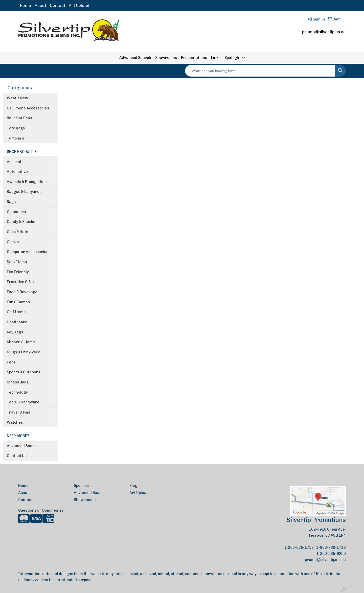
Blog (133, 486)
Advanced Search (135, 58)
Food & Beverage (22, 292)
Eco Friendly (18, 272)
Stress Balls (18, 382)
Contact (58, 5)
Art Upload (79, 5)
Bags (11, 202)
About (40, 5)
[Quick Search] (260, 71)
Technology (17, 392)
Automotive (17, 172)
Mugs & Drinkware (24, 352)
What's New (17, 98)
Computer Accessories (28, 252)
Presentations (194, 58)
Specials (81, 486)
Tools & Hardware (23, 402)
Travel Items (18, 412)
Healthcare (17, 322)
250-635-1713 (301, 548)
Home (26, 5)
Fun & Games (18, 302)
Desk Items (17, 262)
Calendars (16, 212)
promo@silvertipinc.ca (324, 32)
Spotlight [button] (233, 58)
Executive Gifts (20, 282)
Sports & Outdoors (24, 372)
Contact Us (17, 456)
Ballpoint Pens (19, 118)
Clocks (13, 242)
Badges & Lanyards (24, 192)
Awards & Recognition (27, 182)
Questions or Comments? (41, 510)
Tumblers (15, 138)
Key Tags (15, 332)
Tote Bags (16, 128)
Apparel (14, 162)
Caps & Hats (17, 232)
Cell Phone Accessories (28, 108)
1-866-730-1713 (331, 548)
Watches (15, 422)
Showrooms (166, 58)
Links (216, 58)
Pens (11, 362)
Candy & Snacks (21, 222)
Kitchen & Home (21, 342)
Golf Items (16, 312)
